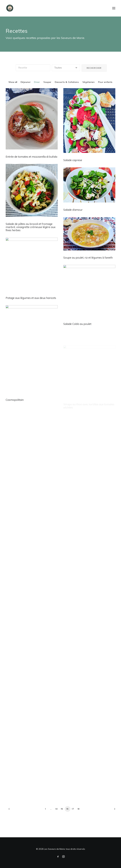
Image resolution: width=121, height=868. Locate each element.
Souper (47, 82)
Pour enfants (105, 82)
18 (79, 809)
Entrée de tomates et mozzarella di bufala (31, 157)
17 (73, 809)
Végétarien (89, 82)
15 (62, 809)
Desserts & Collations (67, 82)
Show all (13, 82)
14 (56, 809)
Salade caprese (73, 160)
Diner (37, 82)
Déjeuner (26, 82)
